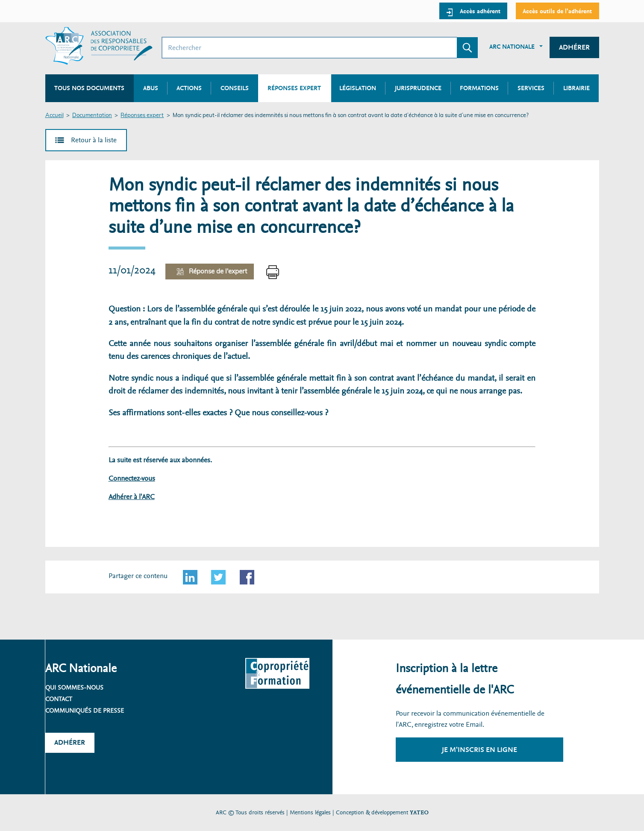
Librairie (576, 88)
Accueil (54, 116)
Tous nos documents (89, 88)
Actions (189, 88)
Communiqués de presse (85, 711)
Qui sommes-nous (74, 687)
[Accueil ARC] (99, 46)
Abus (151, 88)
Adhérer (574, 47)
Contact (59, 699)
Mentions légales (310, 812)
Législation (358, 88)
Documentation (92, 116)
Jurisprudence (418, 88)
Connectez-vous (132, 478)
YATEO (419, 812)
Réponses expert (142, 116)
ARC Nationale (512, 47)
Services (531, 88)
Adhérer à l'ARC (132, 497)
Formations (479, 88)
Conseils (235, 88)
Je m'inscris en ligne (479, 750)
